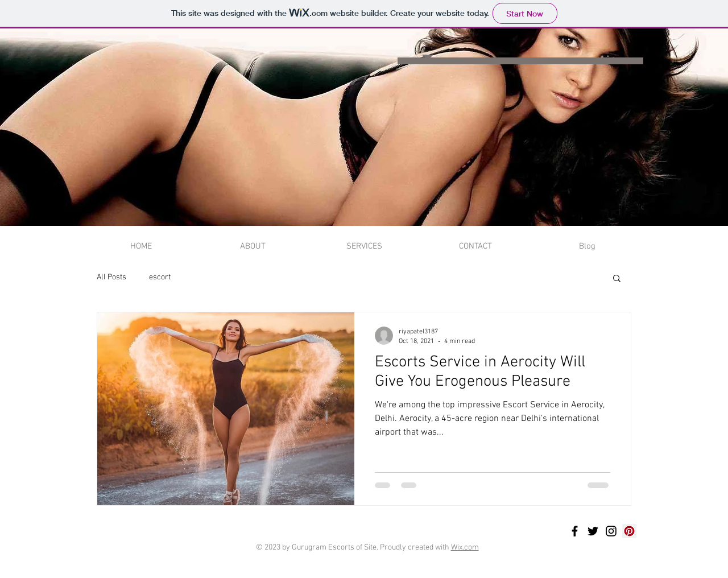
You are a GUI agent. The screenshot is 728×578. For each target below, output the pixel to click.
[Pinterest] (629, 531)
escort (160, 277)
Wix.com (465, 548)
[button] (617, 279)
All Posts (111, 277)
